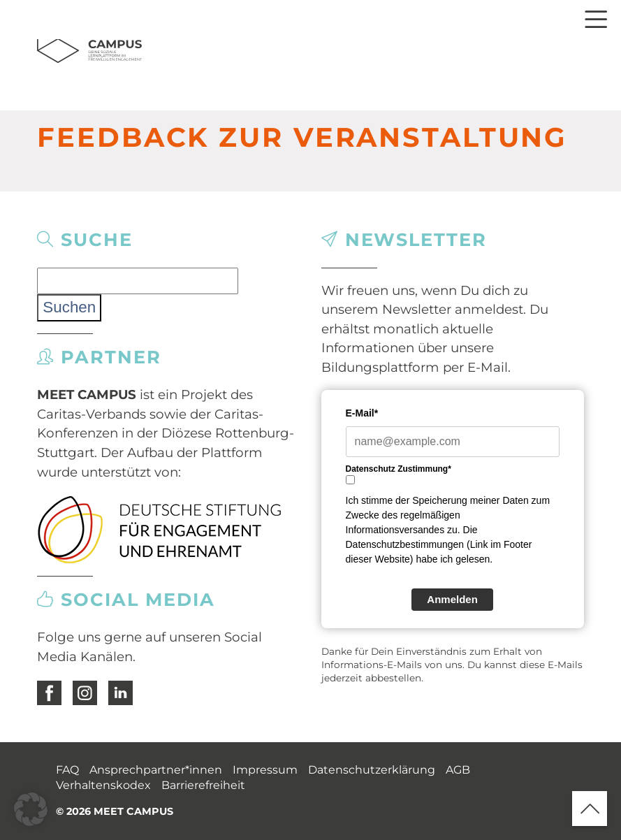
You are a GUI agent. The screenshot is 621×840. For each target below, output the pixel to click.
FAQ (67, 770)
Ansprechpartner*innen (156, 770)
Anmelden (452, 599)
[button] (31, 809)
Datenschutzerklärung (372, 770)
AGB (458, 770)
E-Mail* (362, 413)
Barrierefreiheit (203, 785)
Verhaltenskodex (103, 785)
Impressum (265, 770)
